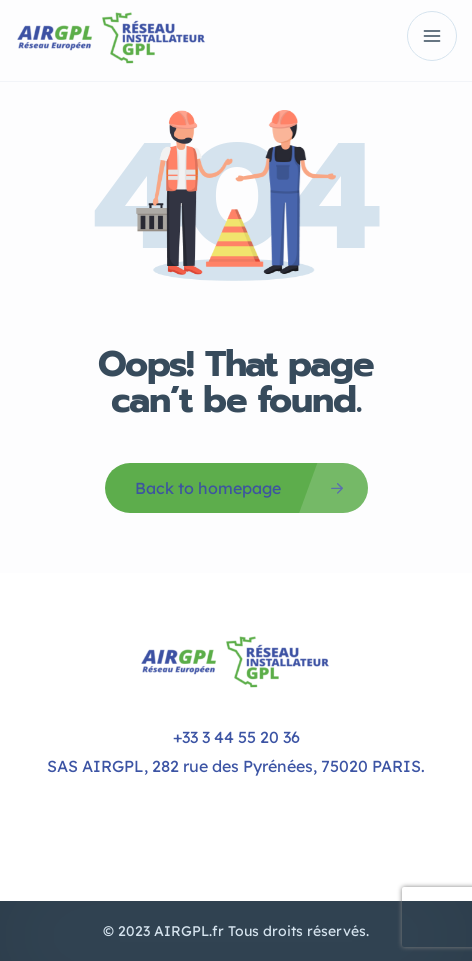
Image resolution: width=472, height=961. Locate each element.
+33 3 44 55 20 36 (236, 737)
